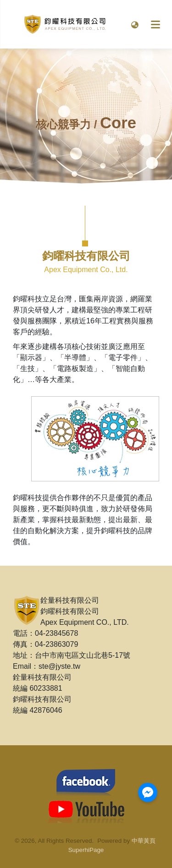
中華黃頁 (144, 841)
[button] (135, 24)
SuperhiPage (86, 850)
